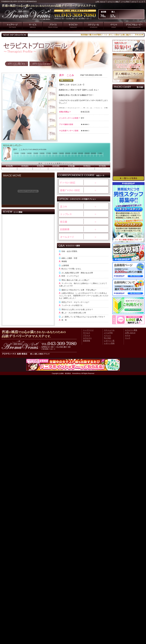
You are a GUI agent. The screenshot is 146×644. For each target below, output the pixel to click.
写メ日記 (107, 338)
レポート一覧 (109, 341)
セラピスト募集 (113, 2)
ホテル (134, 2)
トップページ (88, 330)
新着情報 (87, 341)
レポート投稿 (109, 343)
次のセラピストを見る (41, 64)
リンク (141, 2)
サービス (87, 333)
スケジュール (109, 330)
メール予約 (125, 2)
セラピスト (87, 338)
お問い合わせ (100, 2)
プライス (87, 335)
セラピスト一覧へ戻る (16, 64)
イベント (107, 335)
